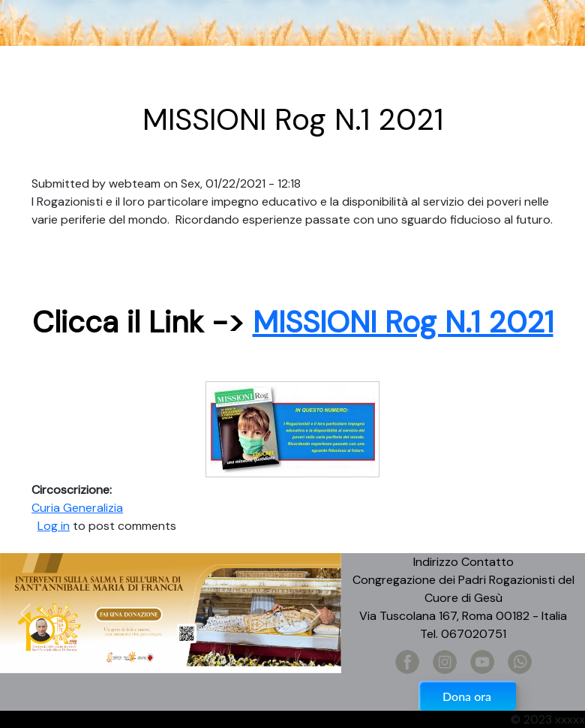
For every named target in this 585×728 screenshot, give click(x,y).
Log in (54, 526)
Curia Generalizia (77, 508)
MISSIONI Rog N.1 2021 (403, 322)
